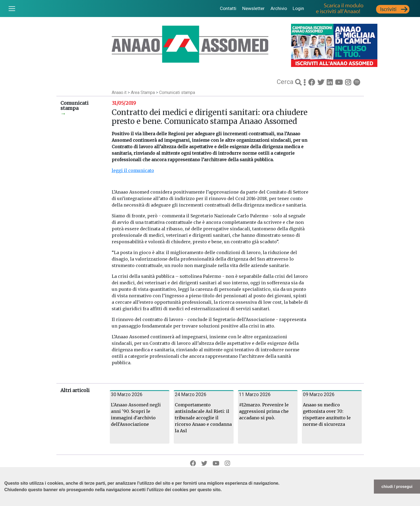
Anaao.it (119, 92)
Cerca (286, 82)
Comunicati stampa (177, 92)
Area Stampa (143, 92)
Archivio (279, 8)
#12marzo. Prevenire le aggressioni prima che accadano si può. (264, 411)
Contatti (228, 8)
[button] (5, 503)
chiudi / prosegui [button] (397, 487)
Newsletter (253, 8)
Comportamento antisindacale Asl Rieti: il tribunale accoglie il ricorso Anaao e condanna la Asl (203, 418)
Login (298, 8)
